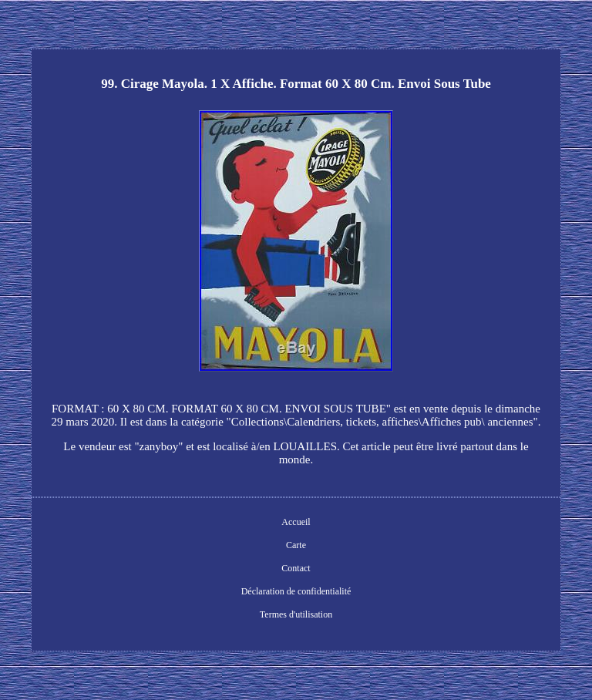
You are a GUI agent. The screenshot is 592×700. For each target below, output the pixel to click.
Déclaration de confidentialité (296, 591)
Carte (296, 545)
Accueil (296, 522)
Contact (296, 568)
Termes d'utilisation (296, 614)
